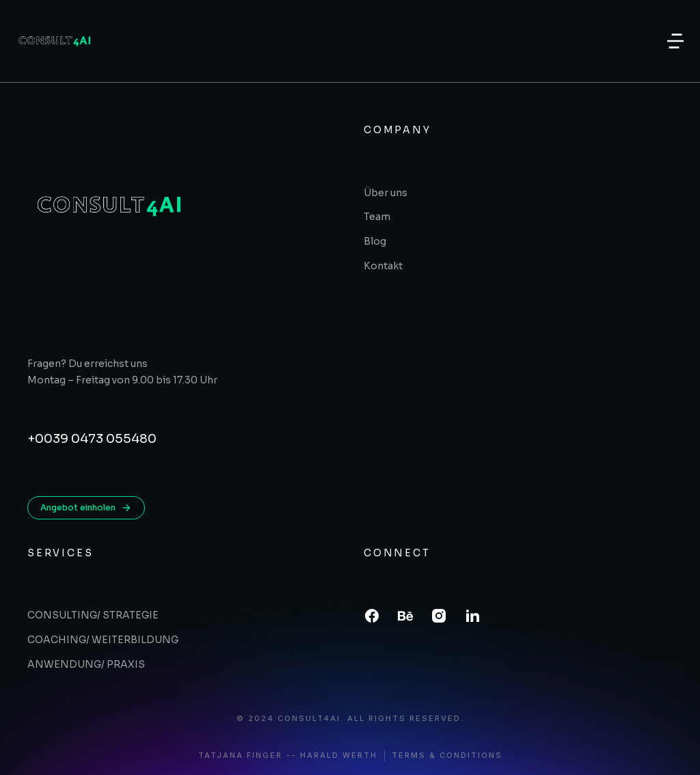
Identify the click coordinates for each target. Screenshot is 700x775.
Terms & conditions (447, 756)
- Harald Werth (334, 756)
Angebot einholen (86, 508)
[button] (675, 41)
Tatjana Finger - (245, 756)
